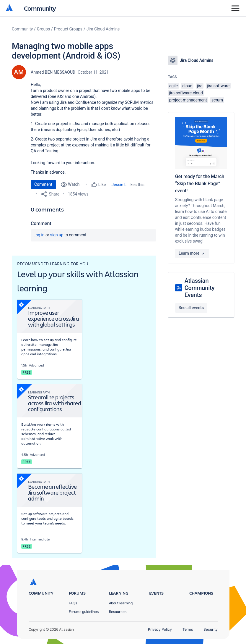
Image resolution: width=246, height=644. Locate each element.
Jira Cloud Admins (103, 29)
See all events (191, 308)
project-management (188, 100)
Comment (43, 184)
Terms (188, 629)
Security (210, 629)
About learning (121, 603)
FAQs (73, 603)
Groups (43, 29)
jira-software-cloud (186, 93)
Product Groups (68, 29)
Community (40, 8)
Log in (39, 235)
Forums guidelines (84, 612)
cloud (187, 86)
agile (173, 86)
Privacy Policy (160, 629)
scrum (217, 100)
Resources (118, 612)
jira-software (218, 86)
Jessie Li (120, 185)
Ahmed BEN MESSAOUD (53, 72)
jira (200, 86)
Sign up (57, 235)
